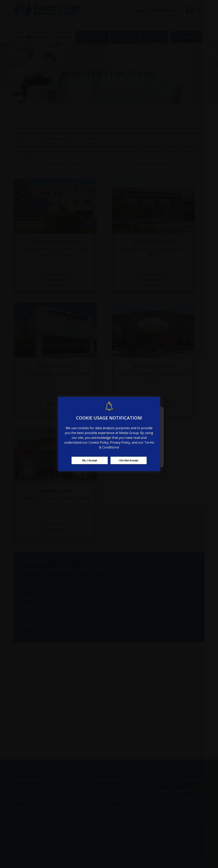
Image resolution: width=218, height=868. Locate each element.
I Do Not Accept (128, 460)
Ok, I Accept (90, 460)
